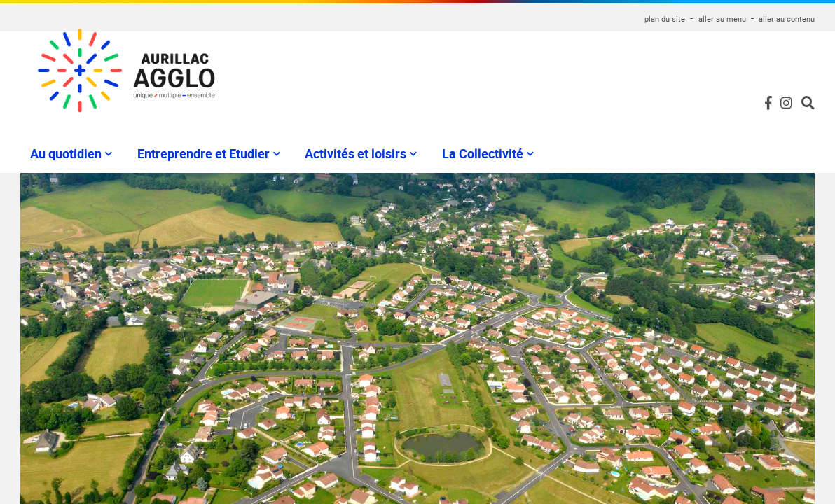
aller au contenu (787, 19)
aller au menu (722, 19)
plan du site (665, 19)
